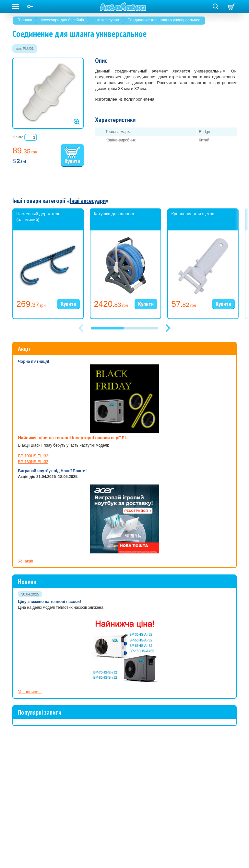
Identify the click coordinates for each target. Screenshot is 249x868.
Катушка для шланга (114, 214)
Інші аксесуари (106, 20)
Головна (25, 20)
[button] (168, 328)
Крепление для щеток (192, 214)
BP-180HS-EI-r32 (33, 462)
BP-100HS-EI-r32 (33, 456)
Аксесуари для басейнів (62, 20)
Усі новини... (30, 692)
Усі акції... (27, 561)
